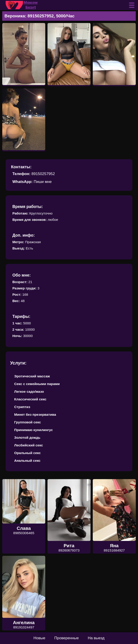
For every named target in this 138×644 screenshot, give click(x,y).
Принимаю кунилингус (34, 430)
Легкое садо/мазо (29, 391)
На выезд (96, 638)
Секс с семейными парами (37, 384)
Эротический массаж (32, 376)
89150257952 (43, 174)
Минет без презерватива (35, 414)
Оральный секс (27, 453)
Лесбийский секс (29, 445)
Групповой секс (28, 422)
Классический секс (30, 399)
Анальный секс (27, 460)
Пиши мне (43, 182)
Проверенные (67, 638)
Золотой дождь (27, 437)
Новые (39, 638)
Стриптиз (22, 407)
